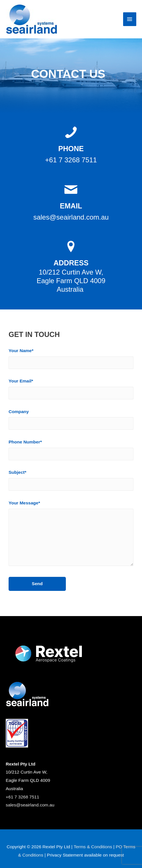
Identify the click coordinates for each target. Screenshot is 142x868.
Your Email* (71, 390)
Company (71, 421)
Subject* (71, 482)
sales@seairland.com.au (30, 805)
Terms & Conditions (93, 847)
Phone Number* (71, 451)
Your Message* (71, 536)
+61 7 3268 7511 (22, 797)
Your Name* (71, 360)
